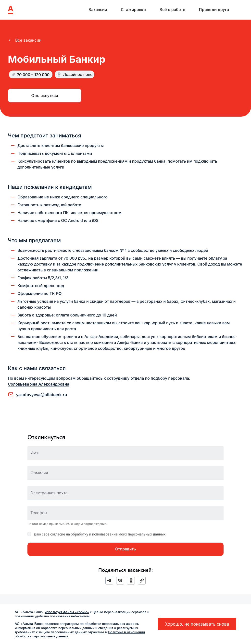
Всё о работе (172, 10)
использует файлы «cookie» (67, 612)
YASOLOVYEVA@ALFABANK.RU (42, 394)
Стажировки (133, 10)
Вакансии (98, 10)
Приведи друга (214, 10)
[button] (25, 40)
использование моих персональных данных (129, 534)
